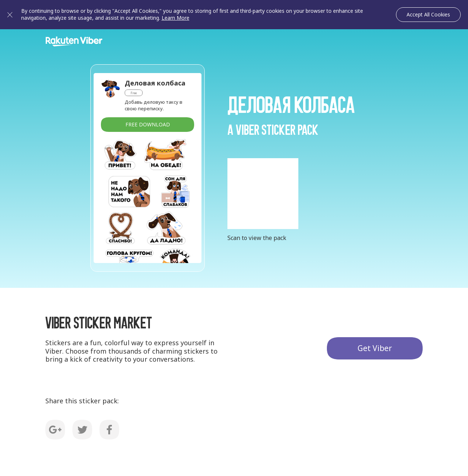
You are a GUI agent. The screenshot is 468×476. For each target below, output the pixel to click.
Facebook (109, 430)
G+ (55, 430)
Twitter (82, 430)
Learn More (175, 18)
